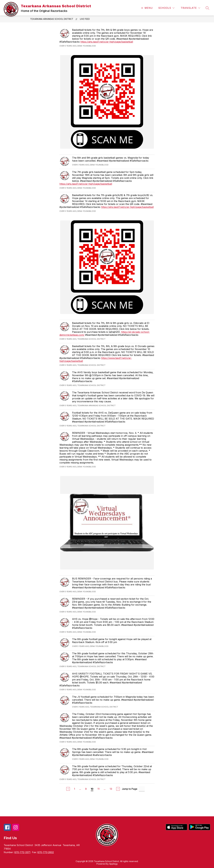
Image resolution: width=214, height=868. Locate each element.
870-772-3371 (22, 852)
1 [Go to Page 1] (75, 789)
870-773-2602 (46, 852)
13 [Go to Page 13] (111, 789)
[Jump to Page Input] (142, 789)
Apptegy (113, 864)
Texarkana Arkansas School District (52, 19)
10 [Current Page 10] (92, 789)
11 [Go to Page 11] (99, 789)
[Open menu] (147, 8)
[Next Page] (118, 789)
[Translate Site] (190, 8)
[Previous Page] (68, 789)
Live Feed (85, 19)
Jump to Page (130, 789)
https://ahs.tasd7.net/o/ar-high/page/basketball (107, 42)
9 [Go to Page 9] (86, 789)
